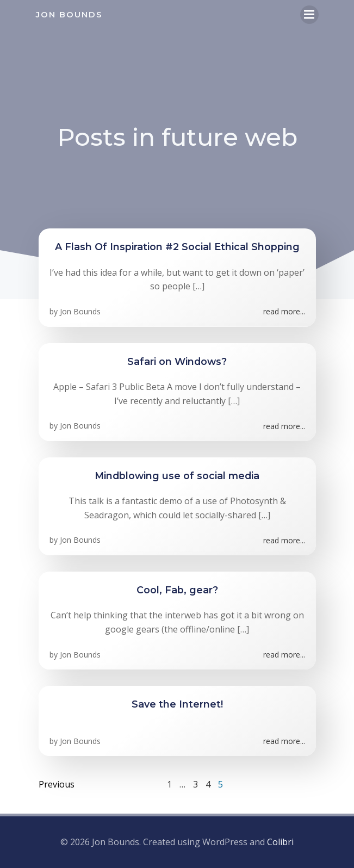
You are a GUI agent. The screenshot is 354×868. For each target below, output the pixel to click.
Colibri (280, 842)
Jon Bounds (80, 311)
